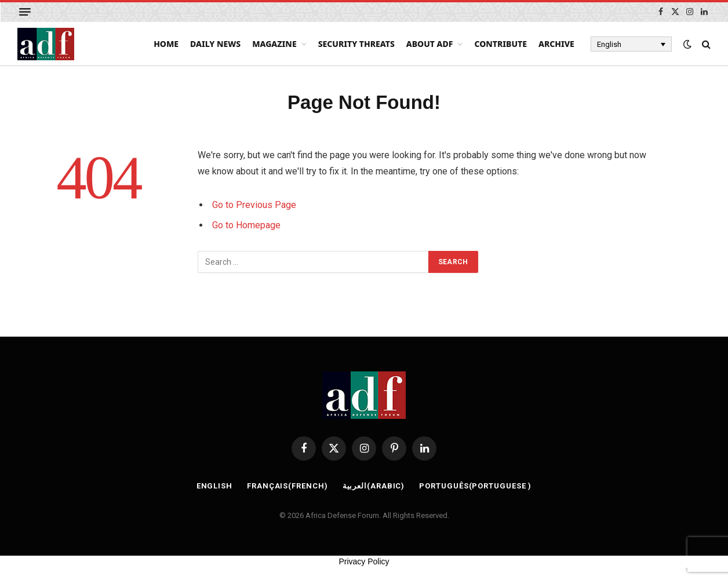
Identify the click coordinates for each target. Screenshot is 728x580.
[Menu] (25, 12)
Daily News (215, 44)
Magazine (274, 44)
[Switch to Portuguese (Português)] (475, 486)
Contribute (500, 44)
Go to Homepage (246, 225)
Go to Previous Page (254, 205)
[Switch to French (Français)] (287, 486)
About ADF (430, 44)
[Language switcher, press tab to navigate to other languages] (631, 44)
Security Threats (356, 44)
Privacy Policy (364, 561)
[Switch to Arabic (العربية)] (374, 486)
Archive (556, 44)
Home (166, 44)
